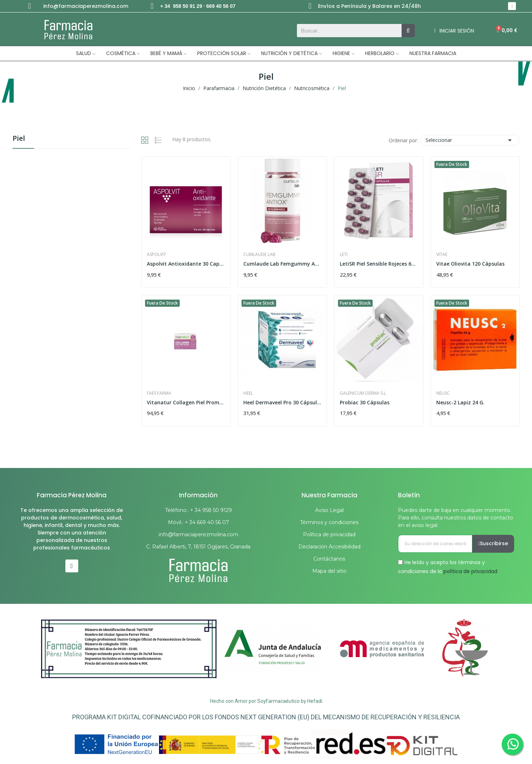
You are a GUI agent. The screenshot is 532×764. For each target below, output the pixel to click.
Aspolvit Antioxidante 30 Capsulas (186, 264)
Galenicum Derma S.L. (363, 393)
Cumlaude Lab (259, 255)
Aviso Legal (329, 510)
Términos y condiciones (329, 522)
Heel (248, 393)
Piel (19, 139)
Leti (344, 255)
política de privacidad (470, 571)
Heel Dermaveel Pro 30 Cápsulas (282, 402)
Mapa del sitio (329, 571)
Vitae (442, 255)
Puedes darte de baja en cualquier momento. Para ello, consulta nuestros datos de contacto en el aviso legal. (456, 518)
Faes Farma (159, 393)
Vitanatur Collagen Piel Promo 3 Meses (186, 402)
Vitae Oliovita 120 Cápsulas (470, 264)
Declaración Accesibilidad (329, 547)
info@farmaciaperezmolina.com (86, 6)
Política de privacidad (329, 534)
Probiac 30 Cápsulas (365, 402)
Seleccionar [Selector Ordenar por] (470, 140)
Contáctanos (329, 559)
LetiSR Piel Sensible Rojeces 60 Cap (379, 264)
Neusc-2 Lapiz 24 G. (460, 402)
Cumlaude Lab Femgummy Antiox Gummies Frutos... (282, 264)
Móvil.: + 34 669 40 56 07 (198, 522)
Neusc (443, 393)
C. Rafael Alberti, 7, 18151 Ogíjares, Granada (198, 547)
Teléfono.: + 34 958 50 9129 (198, 510)
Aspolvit (156, 255)
